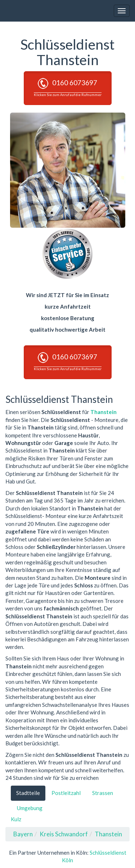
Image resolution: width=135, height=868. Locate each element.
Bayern (23, 834)
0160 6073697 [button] (68, 87)
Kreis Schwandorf (64, 834)
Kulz (16, 819)
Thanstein (103, 412)
